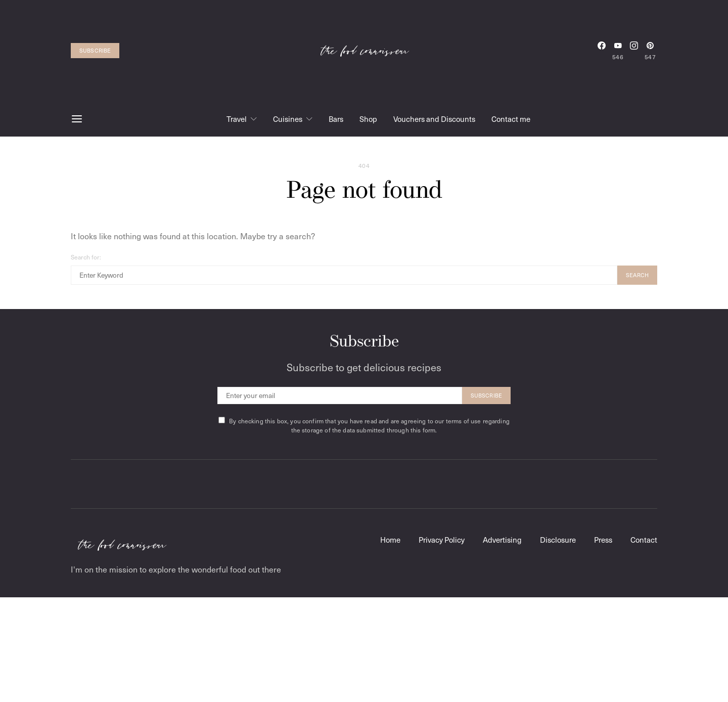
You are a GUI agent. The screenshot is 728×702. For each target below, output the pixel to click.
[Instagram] (634, 51)
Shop (368, 119)
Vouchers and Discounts (434, 119)
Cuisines (288, 119)
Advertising (502, 540)
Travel (237, 119)
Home (390, 540)
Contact (644, 540)
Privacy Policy (442, 540)
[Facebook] (602, 51)
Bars (336, 119)
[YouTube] (618, 51)
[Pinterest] (650, 51)
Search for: (86, 257)
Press (603, 540)
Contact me (511, 119)
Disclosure (558, 540)
